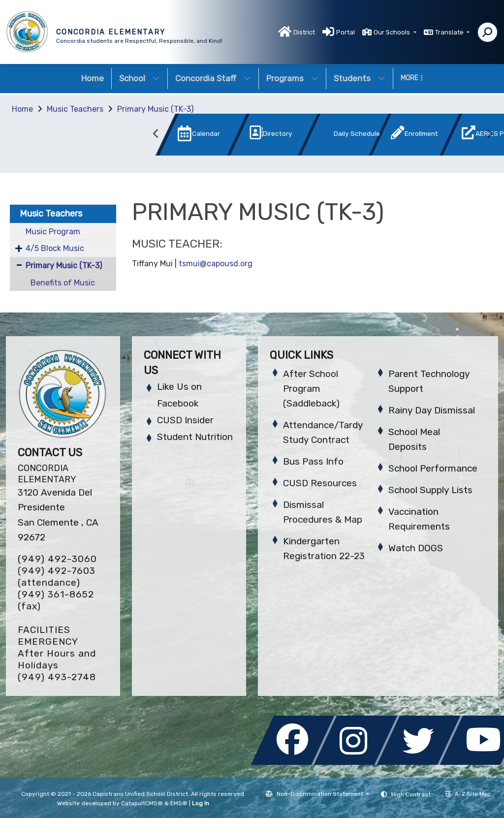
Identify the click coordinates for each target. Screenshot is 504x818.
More (412, 78)
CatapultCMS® (142, 803)
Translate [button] (450, 32)
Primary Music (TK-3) (155, 109)
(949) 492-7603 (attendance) (57, 577)
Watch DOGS (416, 548)
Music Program (53, 232)
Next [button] (489, 134)
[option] (187, 137)
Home (93, 78)
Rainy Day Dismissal (432, 410)
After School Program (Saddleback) (311, 389)
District (304, 32)
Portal (346, 32)
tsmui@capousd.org (216, 264)
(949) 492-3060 (57, 559)
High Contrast (411, 794)
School (140, 78)
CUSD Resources (320, 483)
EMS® (179, 803)
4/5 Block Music (55, 248)
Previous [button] (156, 134)
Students (360, 78)
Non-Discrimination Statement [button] (321, 794)
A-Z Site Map (468, 794)
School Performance (433, 468)
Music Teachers (75, 109)
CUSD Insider (185, 420)
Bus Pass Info (313, 461)
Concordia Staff (213, 78)
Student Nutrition (195, 437)
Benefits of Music (63, 283)
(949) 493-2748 (57, 677)
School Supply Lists (430, 490)
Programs (292, 78)
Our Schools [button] (393, 32)
